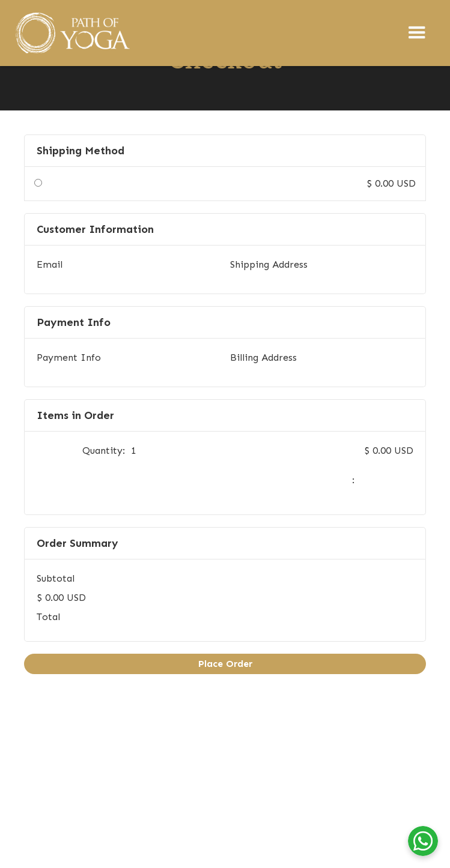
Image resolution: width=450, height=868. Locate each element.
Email (50, 264)
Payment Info (69, 357)
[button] (417, 33)
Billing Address (263, 357)
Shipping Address (269, 264)
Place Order (225, 664)
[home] (71, 33)
